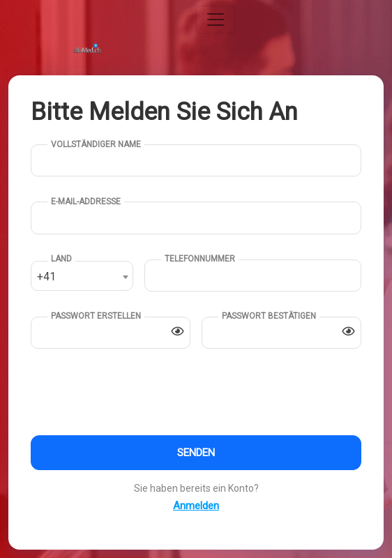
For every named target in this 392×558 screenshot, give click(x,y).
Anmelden (196, 506)
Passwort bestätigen (269, 316)
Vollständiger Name (96, 144)
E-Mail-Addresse (86, 202)
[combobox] (82, 276)
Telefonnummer (200, 259)
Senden (196, 453)
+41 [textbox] (46, 277)
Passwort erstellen (96, 316)
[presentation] (137, 394)
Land (61, 259)
